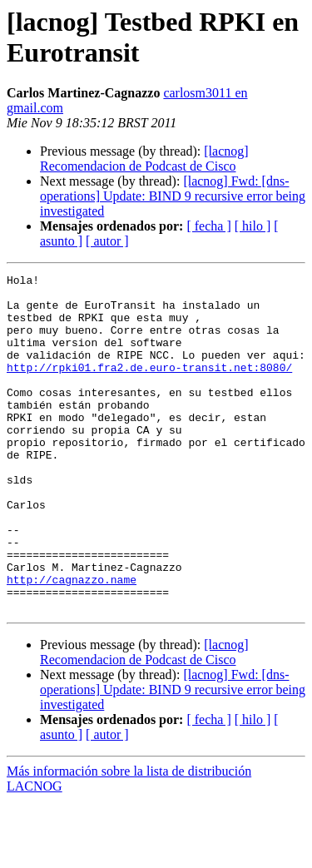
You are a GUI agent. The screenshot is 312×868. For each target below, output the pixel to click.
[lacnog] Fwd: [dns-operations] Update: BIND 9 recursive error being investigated (173, 196)
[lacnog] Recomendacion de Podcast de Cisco (144, 159)
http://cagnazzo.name (72, 642)
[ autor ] (107, 241)
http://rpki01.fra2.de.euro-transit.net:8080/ (149, 387)
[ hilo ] (253, 226)
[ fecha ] (208, 226)
